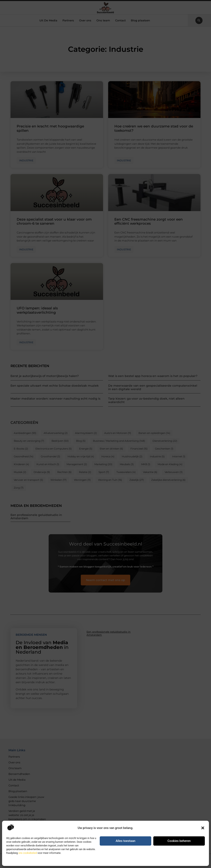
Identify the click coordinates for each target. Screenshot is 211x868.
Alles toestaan (125, 841)
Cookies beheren (179, 841)
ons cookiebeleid (28, 853)
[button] (203, 828)
